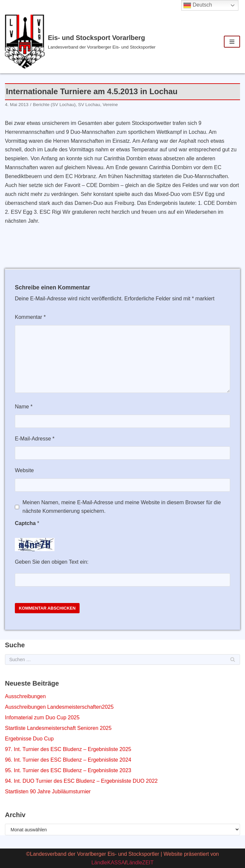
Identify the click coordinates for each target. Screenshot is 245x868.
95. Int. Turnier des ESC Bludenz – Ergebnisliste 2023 (68, 770)
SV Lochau (89, 105)
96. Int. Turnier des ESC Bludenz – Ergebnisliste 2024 (68, 760)
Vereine (110, 105)
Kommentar (30, 317)
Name (24, 407)
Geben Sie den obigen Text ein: (52, 562)
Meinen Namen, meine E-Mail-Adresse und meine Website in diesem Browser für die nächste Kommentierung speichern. (122, 507)
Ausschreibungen (25, 696)
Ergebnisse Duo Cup (29, 739)
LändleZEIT (140, 863)
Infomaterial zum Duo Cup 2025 (42, 717)
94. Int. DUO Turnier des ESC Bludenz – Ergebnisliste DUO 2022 (81, 781)
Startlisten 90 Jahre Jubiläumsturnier (48, 792)
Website (24, 470)
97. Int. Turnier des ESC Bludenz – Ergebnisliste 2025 (68, 749)
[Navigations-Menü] (232, 42)
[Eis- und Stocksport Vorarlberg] (82, 42)
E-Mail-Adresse (35, 439)
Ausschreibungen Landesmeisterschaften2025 (59, 707)
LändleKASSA (108, 863)
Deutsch (198, 5)
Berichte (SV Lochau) (54, 105)
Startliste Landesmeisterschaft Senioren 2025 (58, 728)
